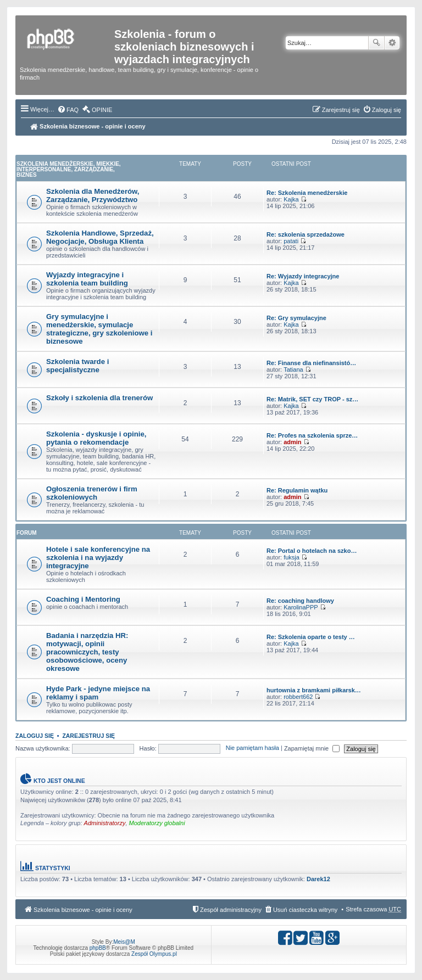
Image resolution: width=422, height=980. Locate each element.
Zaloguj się (35, 736)
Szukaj (376, 43)
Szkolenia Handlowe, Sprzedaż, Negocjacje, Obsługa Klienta (100, 237)
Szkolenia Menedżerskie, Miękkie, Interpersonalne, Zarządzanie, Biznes (69, 169)
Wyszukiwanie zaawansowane (392, 43)
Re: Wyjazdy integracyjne (303, 276)
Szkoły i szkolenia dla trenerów (99, 398)
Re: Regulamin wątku (297, 490)
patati (291, 241)
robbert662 (298, 697)
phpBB (98, 948)
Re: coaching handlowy (300, 601)
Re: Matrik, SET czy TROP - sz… (312, 399)
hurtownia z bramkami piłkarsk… (314, 690)
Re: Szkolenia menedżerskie (307, 193)
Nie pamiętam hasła (252, 748)
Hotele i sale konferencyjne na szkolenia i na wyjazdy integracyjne (98, 558)
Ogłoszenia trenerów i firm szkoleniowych (92, 493)
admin (292, 442)
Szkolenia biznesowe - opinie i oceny (88, 126)
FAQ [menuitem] (73, 110)
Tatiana (293, 369)
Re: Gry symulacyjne (296, 318)
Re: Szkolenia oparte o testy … (311, 637)
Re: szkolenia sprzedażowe (306, 234)
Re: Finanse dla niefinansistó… (311, 363)
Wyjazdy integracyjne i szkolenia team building (87, 279)
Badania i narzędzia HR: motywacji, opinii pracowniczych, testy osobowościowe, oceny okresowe (87, 652)
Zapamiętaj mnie (312, 748)
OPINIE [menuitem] (102, 110)
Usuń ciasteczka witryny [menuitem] (305, 910)
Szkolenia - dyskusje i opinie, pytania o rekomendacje (96, 438)
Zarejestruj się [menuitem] (341, 110)
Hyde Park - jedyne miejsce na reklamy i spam (98, 693)
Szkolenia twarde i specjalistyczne (77, 366)
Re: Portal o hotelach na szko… (312, 551)
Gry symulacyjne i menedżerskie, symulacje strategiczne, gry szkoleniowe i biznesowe (99, 329)
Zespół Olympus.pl (154, 954)
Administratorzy (105, 823)
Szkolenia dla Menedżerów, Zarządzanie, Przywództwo (93, 195)
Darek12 (318, 879)
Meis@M (124, 942)
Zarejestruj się (88, 736)
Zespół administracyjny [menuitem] (231, 910)
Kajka (291, 199)
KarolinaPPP (301, 607)
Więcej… (42, 109)
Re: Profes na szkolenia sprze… (312, 435)
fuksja (291, 557)
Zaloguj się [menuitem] (387, 110)
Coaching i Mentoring (83, 599)
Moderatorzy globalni (157, 823)
